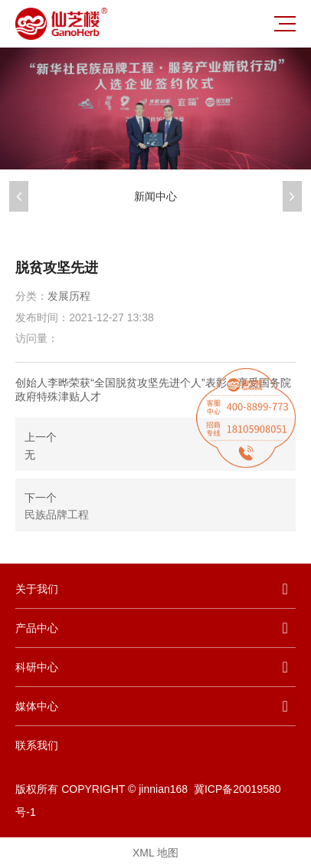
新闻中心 (155, 196)
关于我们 (37, 589)
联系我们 (37, 745)
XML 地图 (155, 853)
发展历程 (69, 296)
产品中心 (37, 628)
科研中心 (37, 667)
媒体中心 (37, 706)
